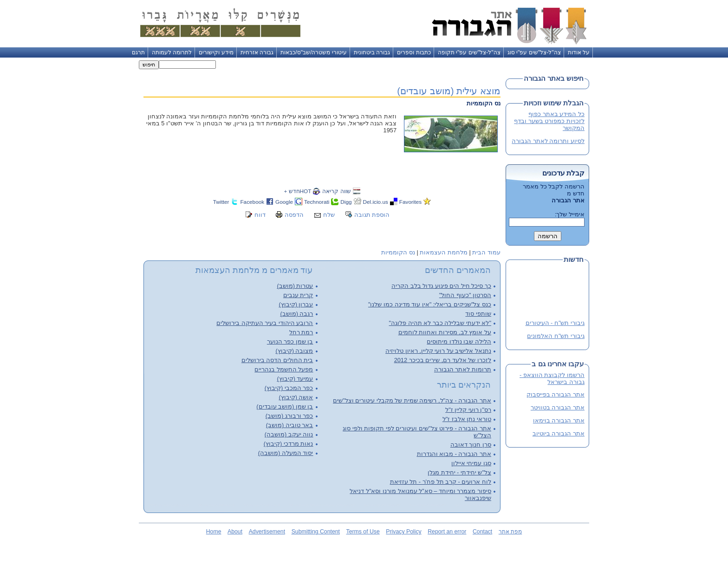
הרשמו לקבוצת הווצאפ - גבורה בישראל (552, 378)
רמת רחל (301, 332)
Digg (346, 202)
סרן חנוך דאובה (471, 445)
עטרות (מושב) (295, 286)
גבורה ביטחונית (372, 52)
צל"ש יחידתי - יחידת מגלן (459, 472)
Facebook (252, 202)
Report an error (447, 532)
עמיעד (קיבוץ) (295, 379)
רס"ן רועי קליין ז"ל (468, 410)
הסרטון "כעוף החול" (465, 295)
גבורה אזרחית (257, 52)
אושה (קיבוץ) (296, 397)
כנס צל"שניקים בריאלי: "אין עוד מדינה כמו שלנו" (430, 304)
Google (284, 202)
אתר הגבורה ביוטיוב (559, 433)
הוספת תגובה (372, 215)
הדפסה (294, 215)
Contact (482, 532)
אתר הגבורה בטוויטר (558, 407)
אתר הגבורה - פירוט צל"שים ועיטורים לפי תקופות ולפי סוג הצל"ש (417, 432)
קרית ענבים (298, 295)
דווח (260, 215)
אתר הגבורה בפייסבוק (556, 394)
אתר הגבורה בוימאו (559, 420)
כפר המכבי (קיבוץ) (289, 388)
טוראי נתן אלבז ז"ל (467, 419)
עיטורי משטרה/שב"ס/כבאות (314, 52)
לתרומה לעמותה (172, 52)
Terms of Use (363, 532)
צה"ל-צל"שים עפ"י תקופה (469, 52)
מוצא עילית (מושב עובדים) (449, 91)
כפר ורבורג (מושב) (289, 416)
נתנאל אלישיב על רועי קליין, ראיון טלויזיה (438, 351)
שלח (329, 215)
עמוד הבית (486, 252)
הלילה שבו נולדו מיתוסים (459, 341)
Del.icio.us (376, 202)
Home (214, 532)
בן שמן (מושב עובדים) (285, 406)
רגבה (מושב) (296, 314)
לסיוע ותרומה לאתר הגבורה (548, 141)
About (235, 532)
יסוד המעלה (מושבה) (286, 453)
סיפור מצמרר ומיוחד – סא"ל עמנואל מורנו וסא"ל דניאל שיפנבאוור (420, 494)
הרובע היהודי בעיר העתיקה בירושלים (265, 323)
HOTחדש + (297, 191)
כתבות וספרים (414, 52)
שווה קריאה (336, 191)
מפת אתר (510, 532)
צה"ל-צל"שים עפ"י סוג (534, 52)
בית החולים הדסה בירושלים (277, 360)
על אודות (579, 52)
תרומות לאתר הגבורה (463, 369)
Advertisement (267, 532)
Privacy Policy (403, 532)
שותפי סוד (478, 314)
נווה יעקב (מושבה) (289, 434)
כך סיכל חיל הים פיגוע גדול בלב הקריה (441, 286)
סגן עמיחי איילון (471, 463)
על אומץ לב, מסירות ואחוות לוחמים (445, 332)
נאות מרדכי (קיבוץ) (289, 444)
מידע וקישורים (216, 52)
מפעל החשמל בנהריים (284, 369)
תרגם (138, 52)
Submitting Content (316, 532)
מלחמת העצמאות (444, 252)
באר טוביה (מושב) (290, 425)
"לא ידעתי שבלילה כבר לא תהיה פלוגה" (440, 323)
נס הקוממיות (398, 252)
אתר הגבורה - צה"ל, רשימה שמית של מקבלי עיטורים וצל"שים (412, 400)
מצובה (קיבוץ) (294, 351)
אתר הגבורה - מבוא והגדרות (454, 454)
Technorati (317, 202)
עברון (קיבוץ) (296, 304)
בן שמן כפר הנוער (290, 341)
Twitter (221, 202)
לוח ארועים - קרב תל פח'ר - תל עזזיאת (441, 482)
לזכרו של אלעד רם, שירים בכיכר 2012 (443, 360)
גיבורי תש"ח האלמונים (556, 336)
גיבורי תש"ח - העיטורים (555, 323)
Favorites (410, 202)
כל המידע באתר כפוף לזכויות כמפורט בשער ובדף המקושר (549, 121)
